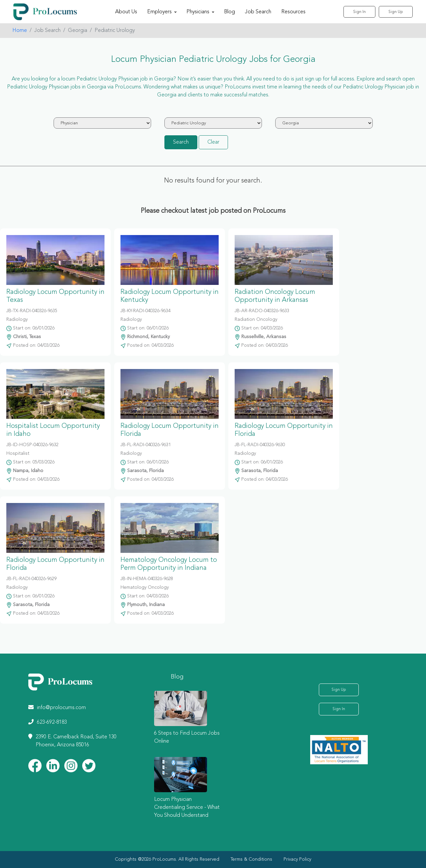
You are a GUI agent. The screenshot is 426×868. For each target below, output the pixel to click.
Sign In (359, 12)
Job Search (258, 12)
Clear (213, 142)
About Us (126, 12)
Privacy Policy (297, 859)
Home (20, 31)
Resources (293, 12)
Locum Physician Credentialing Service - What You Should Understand (187, 807)
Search (181, 142)
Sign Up (396, 12)
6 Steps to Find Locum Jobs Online (187, 737)
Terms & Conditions (251, 859)
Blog (229, 12)
